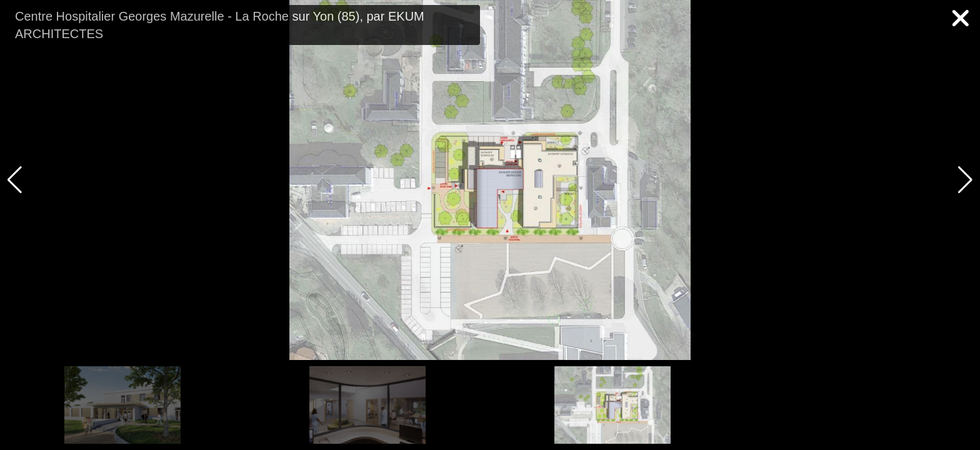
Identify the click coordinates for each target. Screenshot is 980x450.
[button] (965, 180)
